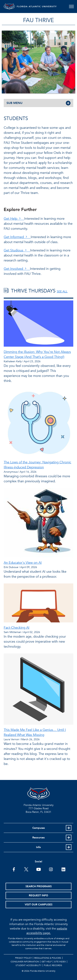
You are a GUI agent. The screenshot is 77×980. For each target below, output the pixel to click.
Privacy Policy (23, 958)
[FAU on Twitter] (26, 869)
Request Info (38, 895)
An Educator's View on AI (23, 563)
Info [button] (38, 847)
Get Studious (17, 250)
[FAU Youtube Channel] (39, 869)
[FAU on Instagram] (51, 869)
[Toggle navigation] (71, 6)
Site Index (60, 962)
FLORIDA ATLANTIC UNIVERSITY (37, 6)
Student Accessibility (29, 965)
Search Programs (39, 886)
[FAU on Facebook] (14, 869)
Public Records (53, 965)
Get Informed (17, 237)
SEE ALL (62, 292)
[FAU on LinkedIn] (63, 869)
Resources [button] (38, 838)
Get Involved (17, 269)
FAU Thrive (38, 20)
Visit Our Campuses (39, 905)
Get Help (14, 219)
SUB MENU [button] (15, 103)
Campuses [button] (39, 828)
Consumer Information (25, 962)
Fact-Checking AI (17, 628)
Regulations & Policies (48, 958)
